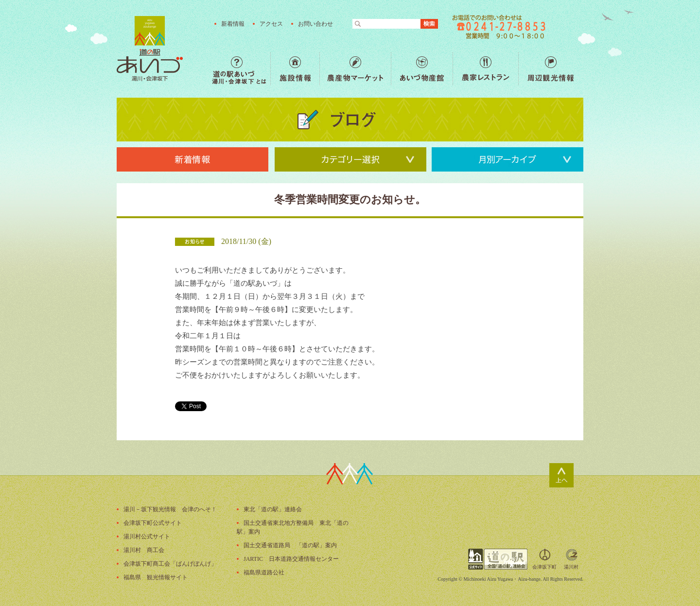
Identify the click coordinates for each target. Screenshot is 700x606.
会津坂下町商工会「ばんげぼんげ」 (170, 564)
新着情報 (233, 24)
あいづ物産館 (422, 69)
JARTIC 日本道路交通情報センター (291, 559)
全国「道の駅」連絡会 (498, 559)
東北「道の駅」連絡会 (273, 509)
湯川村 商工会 (144, 550)
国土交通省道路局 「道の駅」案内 (290, 545)
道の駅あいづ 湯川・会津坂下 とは (241, 69)
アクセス (271, 24)
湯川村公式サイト (147, 537)
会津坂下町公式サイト (153, 523)
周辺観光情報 (551, 69)
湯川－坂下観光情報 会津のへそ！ (170, 509)
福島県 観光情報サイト (156, 577)
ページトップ (561, 475)
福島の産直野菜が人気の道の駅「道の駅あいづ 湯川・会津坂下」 (150, 49)
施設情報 (295, 69)
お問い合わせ (315, 24)
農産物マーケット (355, 69)
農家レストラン (485, 69)
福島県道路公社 (264, 572)
